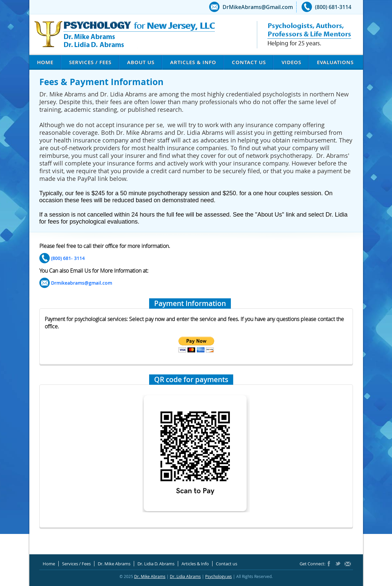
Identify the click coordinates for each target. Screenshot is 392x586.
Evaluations (335, 62)
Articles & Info (193, 62)
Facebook (330, 564)
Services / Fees (90, 62)
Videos (291, 62)
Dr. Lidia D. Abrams (156, 564)
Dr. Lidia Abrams (185, 576)
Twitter (338, 564)
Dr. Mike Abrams (114, 564)
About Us (141, 62)
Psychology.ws (219, 576)
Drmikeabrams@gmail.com (82, 283)
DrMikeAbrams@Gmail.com (258, 7)
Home (45, 62)
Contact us (249, 62)
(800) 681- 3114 (68, 258)
